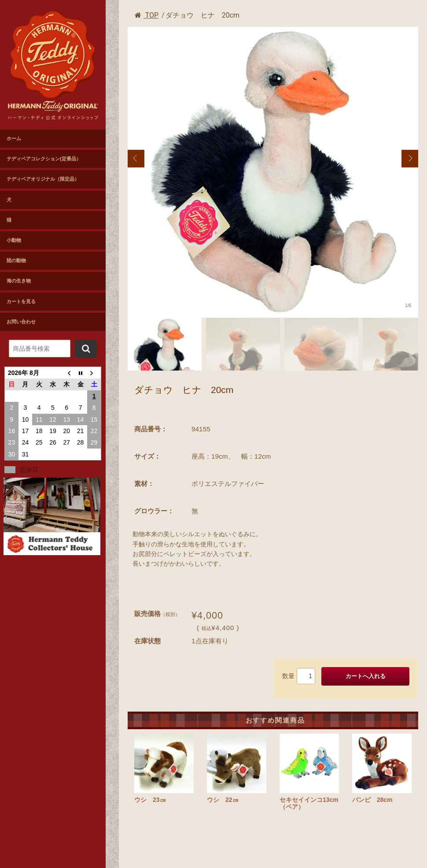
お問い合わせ (21, 322)
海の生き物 (19, 281)
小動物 (14, 240)
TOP (147, 15)
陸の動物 (16, 260)
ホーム (14, 138)
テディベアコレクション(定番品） (44, 159)
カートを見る (21, 301)
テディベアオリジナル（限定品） (43, 179)
